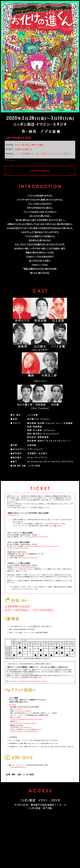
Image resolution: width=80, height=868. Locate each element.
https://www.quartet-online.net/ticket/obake (24, 731)
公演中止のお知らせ (23, 149)
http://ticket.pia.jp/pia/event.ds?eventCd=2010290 (26, 719)
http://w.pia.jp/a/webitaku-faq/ (28, 558)
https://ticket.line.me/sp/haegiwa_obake (23, 723)
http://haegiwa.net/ (13, 515)
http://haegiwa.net (25, 727)
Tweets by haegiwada (10, 160)
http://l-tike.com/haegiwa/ (23, 711)
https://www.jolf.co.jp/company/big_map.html (33, 681)
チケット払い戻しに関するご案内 (29, 145)
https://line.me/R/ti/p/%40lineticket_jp (26, 567)
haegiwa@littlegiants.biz (53, 524)
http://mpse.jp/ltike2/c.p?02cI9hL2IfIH (37, 537)
